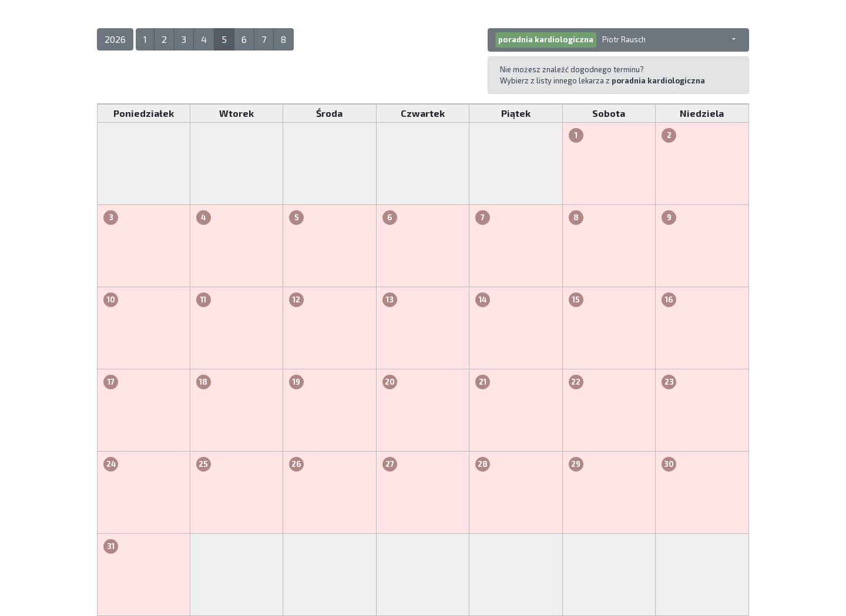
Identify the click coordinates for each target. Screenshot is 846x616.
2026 (115, 39)
